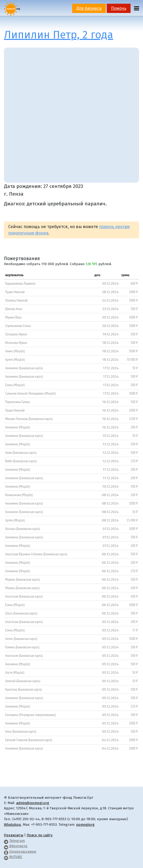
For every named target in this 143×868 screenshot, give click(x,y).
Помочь (119, 8)
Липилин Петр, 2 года (59, 35)
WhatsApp (12, 825)
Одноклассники (23, 851)
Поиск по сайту (40, 835)
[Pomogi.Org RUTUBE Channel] (6, 857)
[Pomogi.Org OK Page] (6, 851)
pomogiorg (85, 825)
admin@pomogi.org (33, 803)
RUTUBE (16, 857)
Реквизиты (14, 835)
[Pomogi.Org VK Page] (6, 846)
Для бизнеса (89, 8)
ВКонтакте (18, 846)
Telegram (17, 841)
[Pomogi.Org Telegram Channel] (6, 841)
